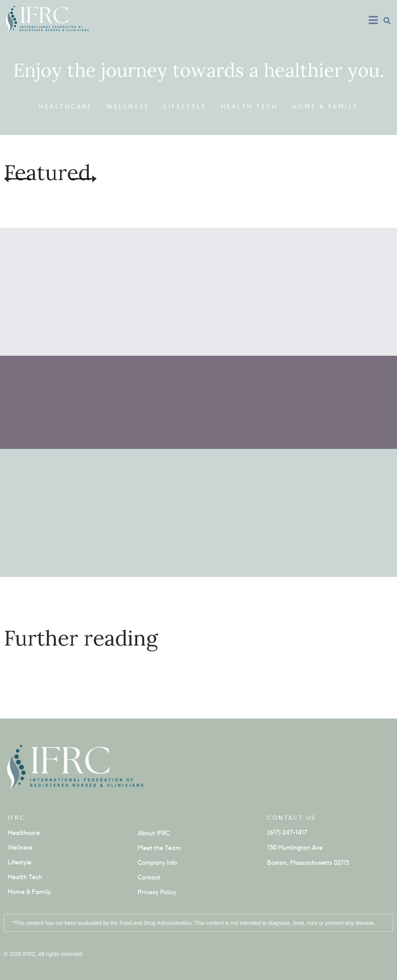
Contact (149, 877)
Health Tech (250, 107)
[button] (387, 20)
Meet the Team (159, 848)
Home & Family (325, 107)
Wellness (128, 107)
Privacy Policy (157, 892)
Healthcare (66, 107)
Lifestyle (185, 107)
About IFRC (154, 833)
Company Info (157, 863)
